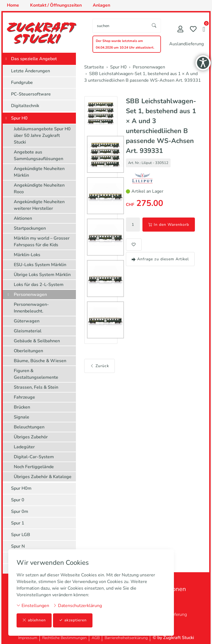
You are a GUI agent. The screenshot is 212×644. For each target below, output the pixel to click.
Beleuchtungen (29, 427)
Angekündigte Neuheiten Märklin (39, 172)
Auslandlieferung (186, 44)
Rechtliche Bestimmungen (64, 638)
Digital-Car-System (34, 457)
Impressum (28, 638)
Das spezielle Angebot (34, 59)
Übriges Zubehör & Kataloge (43, 477)
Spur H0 (19, 118)
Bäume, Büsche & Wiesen (40, 361)
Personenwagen (30, 295)
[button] (204, 30)
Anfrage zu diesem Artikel (160, 259)
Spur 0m (20, 512)
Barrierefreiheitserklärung (126, 638)
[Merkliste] (193, 30)
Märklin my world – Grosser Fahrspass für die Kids (42, 242)
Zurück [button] (100, 366)
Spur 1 (18, 523)
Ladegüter (24, 447)
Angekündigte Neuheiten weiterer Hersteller (39, 205)
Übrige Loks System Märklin (42, 275)
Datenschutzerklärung (77, 606)
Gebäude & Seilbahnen (37, 341)
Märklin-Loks (27, 255)
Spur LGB (21, 535)
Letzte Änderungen (31, 71)
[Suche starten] (154, 26)
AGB (96, 638)
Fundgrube (22, 83)
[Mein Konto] (180, 30)
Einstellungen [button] (33, 606)
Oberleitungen (28, 351)
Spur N (18, 546)
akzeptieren (73, 620)
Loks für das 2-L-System (39, 285)
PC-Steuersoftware (31, 94)
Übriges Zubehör (31, 437)
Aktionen (23, 218)
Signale (22, 417)
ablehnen (34, 620)
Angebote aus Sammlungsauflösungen (39, 155)
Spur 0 (18, 500)
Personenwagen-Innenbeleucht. (31, 308)
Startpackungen (30, 228)
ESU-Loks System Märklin (40, 265)
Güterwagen (27, 321)
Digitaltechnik (25, 106)
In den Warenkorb (169, 225)
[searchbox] (120, 26)
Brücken (22, 407)
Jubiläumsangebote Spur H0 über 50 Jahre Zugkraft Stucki (42, 136)
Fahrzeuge (24, 397)
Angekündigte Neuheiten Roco (39, 189)
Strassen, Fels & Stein (36, 387)
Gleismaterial (28, 331)
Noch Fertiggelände (34, 467)
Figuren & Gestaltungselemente (36, 374)
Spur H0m (21, 488)
